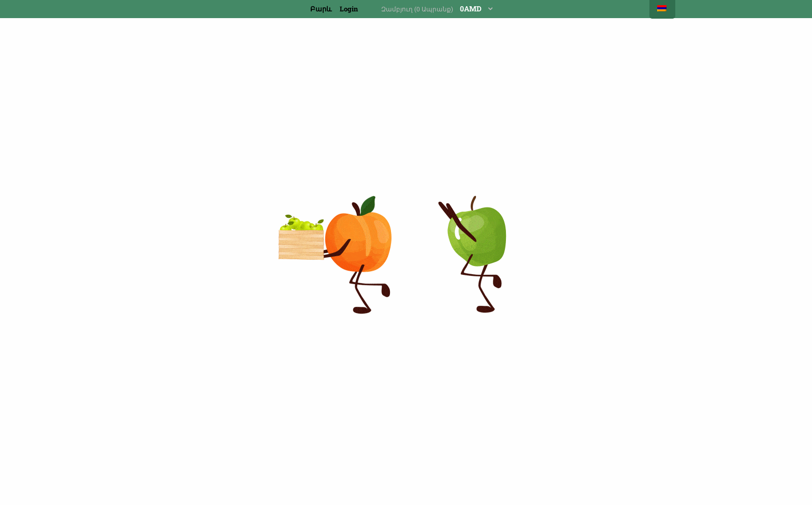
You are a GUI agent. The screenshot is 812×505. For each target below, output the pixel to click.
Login (349, 9)
